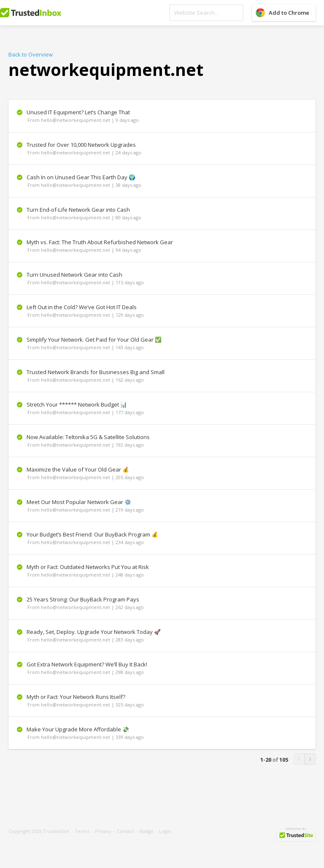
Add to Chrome (289, 13)
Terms (82, 831)
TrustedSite (56, 831)
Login (165, 831)
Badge (147, 831)
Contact (126, 831)
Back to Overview (31, 54)
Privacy (103, 831)
